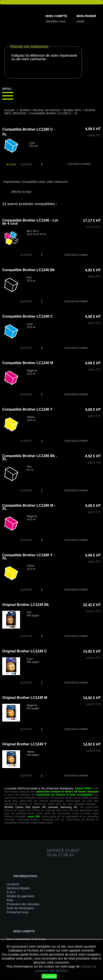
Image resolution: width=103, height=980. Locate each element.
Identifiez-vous (56, 21)
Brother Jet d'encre (47, 110)
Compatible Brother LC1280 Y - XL (28, 557)
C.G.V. (11, 892)
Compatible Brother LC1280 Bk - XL (30, 457)
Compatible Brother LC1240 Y (27, 409)
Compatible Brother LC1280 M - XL (29, 507)
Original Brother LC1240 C (25, 651)
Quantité (26, 164)
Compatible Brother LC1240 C (28, 316)
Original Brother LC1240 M (25, 698)
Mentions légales (18, 888)
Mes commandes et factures (26, 939)
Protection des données (23, 904)
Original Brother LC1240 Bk (26, 605)
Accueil (9, 110)
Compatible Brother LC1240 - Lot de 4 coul (30, 222)
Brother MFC (72, 110)
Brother (25, 110)
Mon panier (86, 16)
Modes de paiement (20, 896)
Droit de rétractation (20, 908)
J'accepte (49, 976)
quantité (26, 255)
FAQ (10, 900)
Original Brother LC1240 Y (24, 744)
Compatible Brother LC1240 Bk (29, 270)
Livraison (13, 884)
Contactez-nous (18, 912)
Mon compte (56, 16)
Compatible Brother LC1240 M (28, 363)
